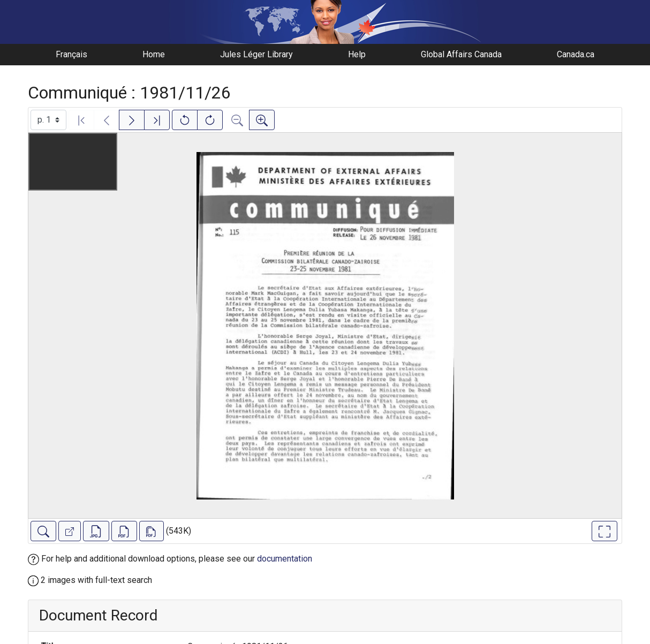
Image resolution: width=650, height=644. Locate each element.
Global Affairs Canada (461, 54)
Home (154, 54)
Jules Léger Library (256, 54)
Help (357, 54)
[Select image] (48, 120)
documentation (285, 559)
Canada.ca (576, 54)
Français (71, 54)
